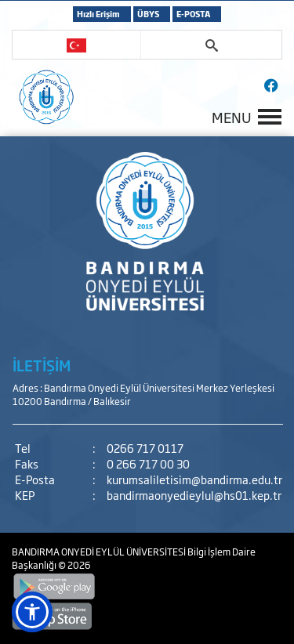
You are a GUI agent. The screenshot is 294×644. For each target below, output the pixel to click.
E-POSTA (193, 14)
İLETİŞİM (42, 365)
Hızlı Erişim (98, 14)
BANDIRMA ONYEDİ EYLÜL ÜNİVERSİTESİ (100, 552)
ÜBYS (148, 14)
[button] (32, 612)
